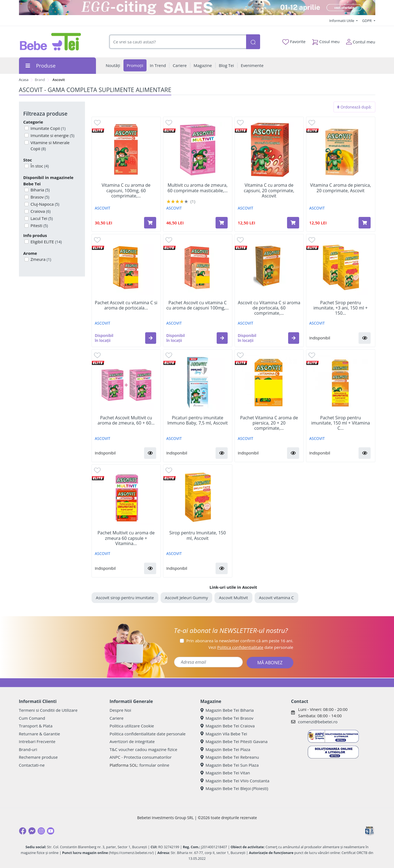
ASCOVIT (103, 208)
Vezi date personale (251, 647)
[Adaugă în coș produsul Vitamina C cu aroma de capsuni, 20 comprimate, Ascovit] (293, 223)
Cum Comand (32, 718)
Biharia (40, 190)
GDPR (367, 21)
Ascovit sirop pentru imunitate (125, 598)
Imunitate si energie (52, 135)
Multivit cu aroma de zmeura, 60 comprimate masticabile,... (198, 188)
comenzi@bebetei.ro (318, 722)
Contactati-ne (32, 765)
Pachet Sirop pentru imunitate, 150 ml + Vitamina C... (341, 423)
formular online (154, 765)
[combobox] (178, 42)
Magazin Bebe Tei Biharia (227, 710)
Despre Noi (120, 710)
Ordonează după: (354, 107)
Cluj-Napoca (44, 204)
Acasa (24, 80)
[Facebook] (23, 831)
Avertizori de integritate (132, 741)
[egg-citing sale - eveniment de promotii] (197, 8)
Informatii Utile (342, 21)
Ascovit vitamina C (276, 598)
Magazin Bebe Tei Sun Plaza (230, 765)
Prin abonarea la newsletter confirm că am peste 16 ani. (240, 641)
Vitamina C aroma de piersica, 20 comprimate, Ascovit (341, 188)
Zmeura (40, 259)
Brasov (39, 197)
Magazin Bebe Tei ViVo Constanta (235, 781)
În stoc (39, 166)
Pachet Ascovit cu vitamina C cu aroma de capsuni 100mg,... (198, 305)
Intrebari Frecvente (37, 741)
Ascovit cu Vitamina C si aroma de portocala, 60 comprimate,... (269, 308)
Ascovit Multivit (233, 598)
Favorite (294, 42)
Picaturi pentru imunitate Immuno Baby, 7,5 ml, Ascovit (198, 420)
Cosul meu (326, 41)
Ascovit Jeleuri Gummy (186, 598)
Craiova (40, 211)
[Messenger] (32, 831)
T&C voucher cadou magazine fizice (144, 749)
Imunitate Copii (47, 128)
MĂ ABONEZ (270, 663)
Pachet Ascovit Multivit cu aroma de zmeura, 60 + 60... (126, 420)
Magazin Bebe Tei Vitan (225, 773)
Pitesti (39, 225)
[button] (151, 338)
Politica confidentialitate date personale (148, 734)
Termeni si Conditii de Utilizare (48, 710)
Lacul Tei (41, 218)
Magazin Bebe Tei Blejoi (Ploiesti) (234, 788)
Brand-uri (28, 749)
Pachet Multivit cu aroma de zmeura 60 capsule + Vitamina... (126, 538)
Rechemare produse (38, 757)
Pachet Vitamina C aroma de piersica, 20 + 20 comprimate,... (269, 423)
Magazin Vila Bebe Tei (224, 734)
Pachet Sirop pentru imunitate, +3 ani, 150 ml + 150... (341, 308)
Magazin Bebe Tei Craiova (228, 726)
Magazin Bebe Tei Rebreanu (230, 757)
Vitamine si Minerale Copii (49, 146)
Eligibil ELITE (46, 242)
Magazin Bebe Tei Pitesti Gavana (234, 741)
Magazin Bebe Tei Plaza (225, 749)
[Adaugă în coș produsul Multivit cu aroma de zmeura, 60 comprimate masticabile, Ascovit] (222, 223)
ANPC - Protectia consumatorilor (141, 757)
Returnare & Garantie (40, 734)
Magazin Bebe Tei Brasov (227, 718)
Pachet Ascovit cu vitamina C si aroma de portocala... (126, 305)
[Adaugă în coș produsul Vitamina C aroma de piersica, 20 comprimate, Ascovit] (365, 223)
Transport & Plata (36, 726)
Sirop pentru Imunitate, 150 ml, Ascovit (198, 535)
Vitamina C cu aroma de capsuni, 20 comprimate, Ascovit (269, 191)
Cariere (117, 718)
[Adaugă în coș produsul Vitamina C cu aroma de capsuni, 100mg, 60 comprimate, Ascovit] (150, 223)
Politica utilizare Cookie (132, 726)
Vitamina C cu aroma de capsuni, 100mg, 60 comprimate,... (126, 191)
